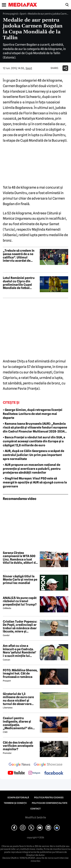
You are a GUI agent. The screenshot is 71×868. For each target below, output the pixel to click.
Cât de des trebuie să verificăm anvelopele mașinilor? (18, 746)
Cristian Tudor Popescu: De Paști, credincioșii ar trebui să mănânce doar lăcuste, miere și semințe (20, 627)
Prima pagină (10, 14)
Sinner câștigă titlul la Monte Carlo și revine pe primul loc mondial (20, 580)
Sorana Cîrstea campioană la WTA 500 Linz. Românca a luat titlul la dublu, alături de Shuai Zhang (20, 558)
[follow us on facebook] (54, 773)
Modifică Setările (36, 817)
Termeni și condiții (15, 803)
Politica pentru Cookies (49, 798)
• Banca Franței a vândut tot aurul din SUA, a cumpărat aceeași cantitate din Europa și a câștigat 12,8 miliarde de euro (34, 441)
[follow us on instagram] (34, 773)
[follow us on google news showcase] (48, 765)
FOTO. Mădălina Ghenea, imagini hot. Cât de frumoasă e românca (20, 674)
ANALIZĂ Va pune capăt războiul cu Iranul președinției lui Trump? (20, 601)
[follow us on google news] (20, 765)
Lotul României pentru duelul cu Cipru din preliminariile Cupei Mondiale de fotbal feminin (19, 283)
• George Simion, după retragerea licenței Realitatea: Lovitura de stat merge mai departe (33, 414)
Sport (23, 14)
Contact (35, 809)
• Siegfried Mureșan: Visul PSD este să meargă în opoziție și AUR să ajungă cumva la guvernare (35, 482)
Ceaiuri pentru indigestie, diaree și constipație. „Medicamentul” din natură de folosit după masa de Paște (19, 723)
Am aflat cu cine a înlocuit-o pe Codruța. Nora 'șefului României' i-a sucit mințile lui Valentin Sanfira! (20, 651)
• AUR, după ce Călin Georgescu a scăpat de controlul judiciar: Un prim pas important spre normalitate (34, 455)
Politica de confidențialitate (50, 803)
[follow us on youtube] (16, 773)
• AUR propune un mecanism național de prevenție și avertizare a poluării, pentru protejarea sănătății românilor (32, 469)
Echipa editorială (18, 798)
